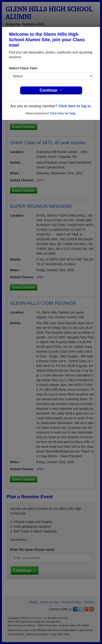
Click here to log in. (75, 106)
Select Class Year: (23, 68)
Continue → (51, 90)
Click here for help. (63, 113)
